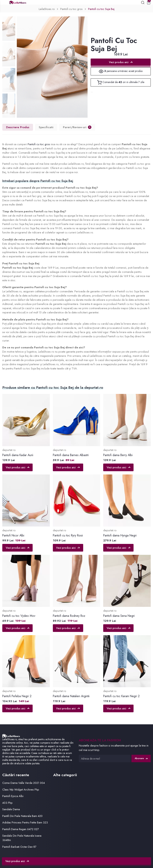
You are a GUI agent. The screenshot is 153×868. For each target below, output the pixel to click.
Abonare (141, 758)
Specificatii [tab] (46, 127)
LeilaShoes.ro (47, 9)
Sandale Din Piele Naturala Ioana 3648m (22, 838)
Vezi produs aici (121, 62)
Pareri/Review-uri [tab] (77, 127)
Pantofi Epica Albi (13, 796)
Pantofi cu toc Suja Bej (101, 9)
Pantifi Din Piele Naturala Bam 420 (22, 816)
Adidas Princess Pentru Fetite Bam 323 (25, 822)
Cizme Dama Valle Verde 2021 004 (24, 783)
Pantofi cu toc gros (71, 9)
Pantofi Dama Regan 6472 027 (21, 829)
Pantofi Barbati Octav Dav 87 (19, 847)
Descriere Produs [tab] (18, 127)
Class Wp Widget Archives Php (21, 789)
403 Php (7, 803)
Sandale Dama (11, 809)
